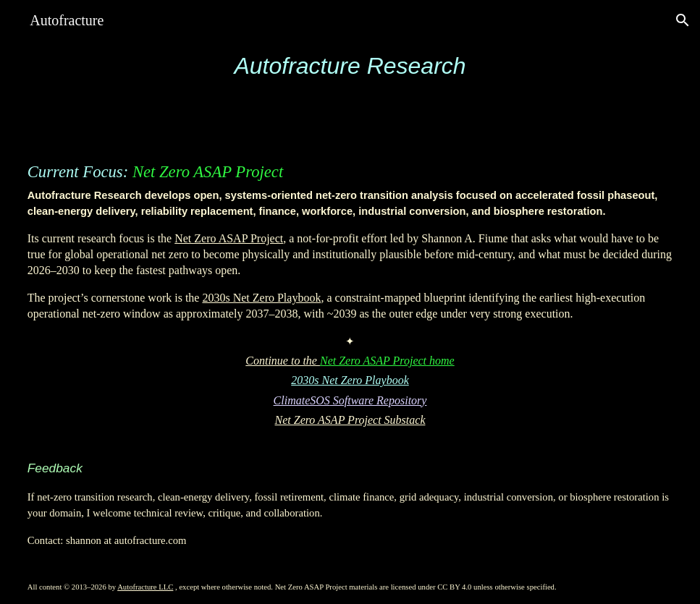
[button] (683, 20)
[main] (350, 66)
